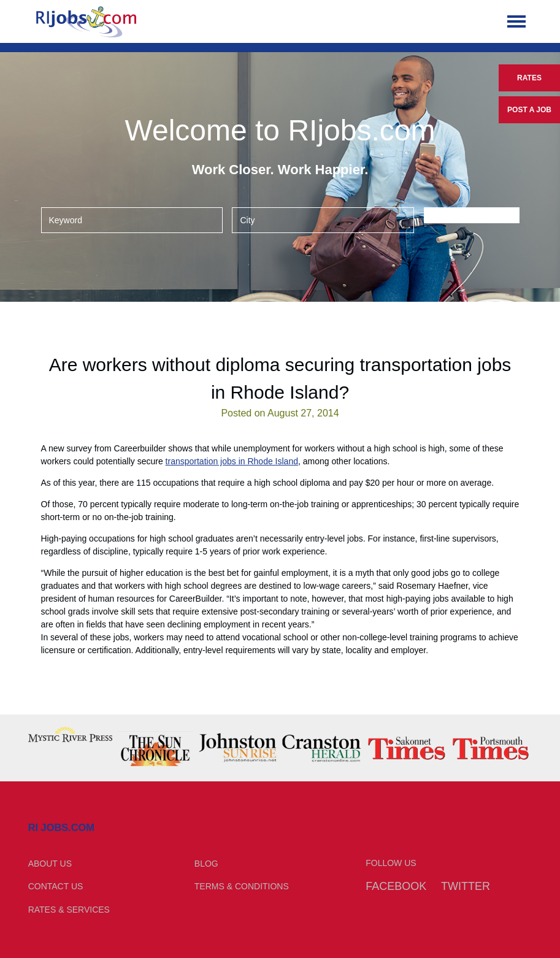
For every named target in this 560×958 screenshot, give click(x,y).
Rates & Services (69, 910)
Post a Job (529, 110)
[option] (70, 734)
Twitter (466, 886)
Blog (206, 864)
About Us (50, 864)
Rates (529, 78)
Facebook (396, 886)
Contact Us (56, 886)
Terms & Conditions (242, 886)
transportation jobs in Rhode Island (232, 461)
